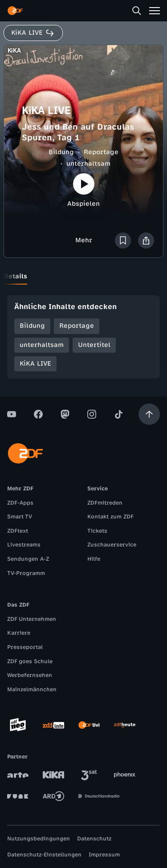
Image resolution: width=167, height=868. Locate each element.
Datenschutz (94, 839)
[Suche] (137, 11)
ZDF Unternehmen (32, 619)
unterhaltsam (88, 164)
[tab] (15, 277)
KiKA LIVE (35, 364)
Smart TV (20, 517)
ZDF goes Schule (30, 661)
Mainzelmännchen (32, 689)
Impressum (104, 855)
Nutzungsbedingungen (39, 839)
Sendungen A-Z (28, 559)
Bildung (61, 152)
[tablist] (83, 277)
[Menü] (155, 11)
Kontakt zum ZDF (110, 517)
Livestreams (24, 545)
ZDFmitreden (105, 503)
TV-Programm (26, 573)
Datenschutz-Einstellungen (44, 855)
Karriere (19, 633)
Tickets (97, 531)
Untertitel (94, 345)
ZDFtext (18, 531)
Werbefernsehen (30, 675)
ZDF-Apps (20, 503)
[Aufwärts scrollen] (149, 414)
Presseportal (25, 647)
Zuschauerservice (112, 545)
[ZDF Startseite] (15, 11)
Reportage (101, 152)
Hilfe (94, 559)
